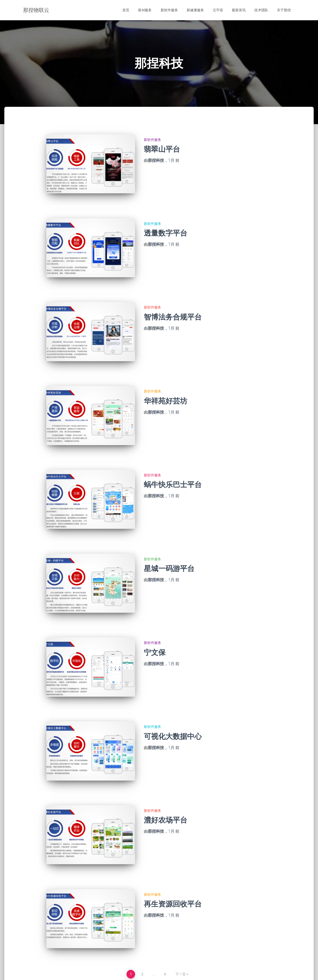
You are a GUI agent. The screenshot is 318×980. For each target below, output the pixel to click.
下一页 (181, 921)
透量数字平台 (166, 228)
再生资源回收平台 (173, 856)
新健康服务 (195, 10)
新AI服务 (145, 10)
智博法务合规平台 (173, 306)
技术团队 (261, 10)
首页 (126, 10)
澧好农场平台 (166, 777)
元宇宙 (218, 10)
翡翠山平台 (162, 149)
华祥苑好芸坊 (166, 385)
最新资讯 (239, 10)
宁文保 (155, 620)
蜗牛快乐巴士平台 (173, 463)
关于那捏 (284, 10)
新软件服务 (169, 10)
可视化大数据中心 (173, 699)
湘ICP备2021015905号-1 (273, 967)
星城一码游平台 (169, 542)
